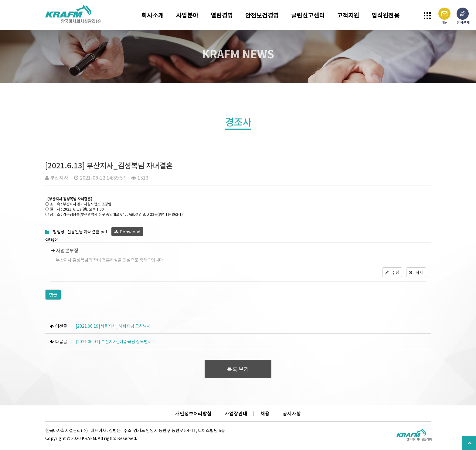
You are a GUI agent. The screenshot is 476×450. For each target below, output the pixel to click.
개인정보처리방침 (193, 413)
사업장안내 (236, 413)
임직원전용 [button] (386, 15)
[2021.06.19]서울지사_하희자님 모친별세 (113, 326)
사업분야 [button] (187, 15)
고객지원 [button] (348, 15)
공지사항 (292, 413)
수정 (392, 272)
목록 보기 (238, 369)
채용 (265, 413)
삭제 (416, 272)
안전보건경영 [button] (262, 15)
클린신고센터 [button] (308, 15)
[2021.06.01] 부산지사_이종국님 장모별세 (114, 341)
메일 (444, 16)
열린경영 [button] (222, 15)
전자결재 (463, 16)
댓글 (53, 295)
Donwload (127, 232)
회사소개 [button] (153, 15)
